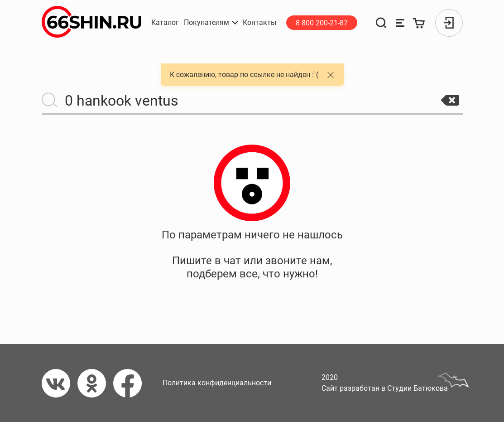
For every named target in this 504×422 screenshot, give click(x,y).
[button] (211, 23)
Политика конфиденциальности (217, 383)
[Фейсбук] (131, 383)
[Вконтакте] (60, 383)
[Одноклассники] (95, 383)
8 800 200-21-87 (322, 23)
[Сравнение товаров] (400, 23)
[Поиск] (382, 23)
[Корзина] (419, 23)
